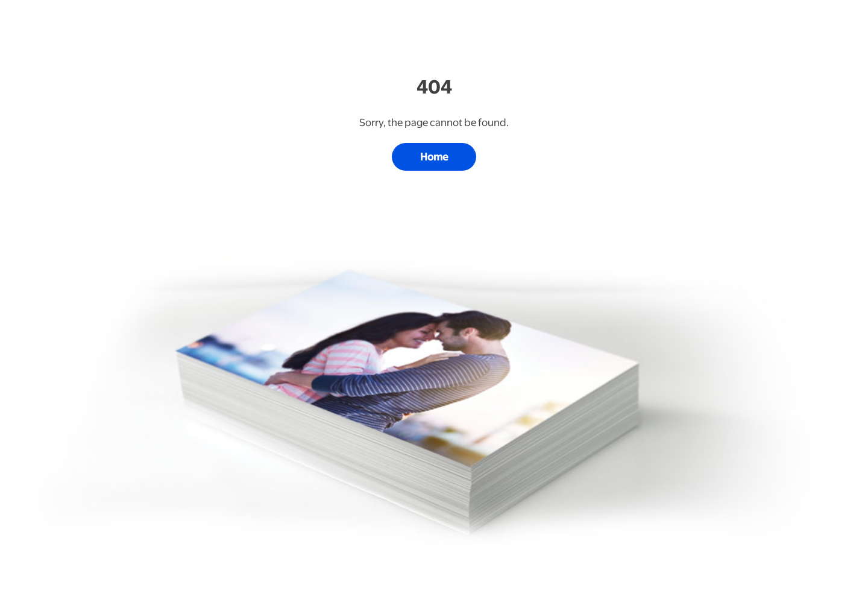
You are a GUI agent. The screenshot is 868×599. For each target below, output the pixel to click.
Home (434, 157)
